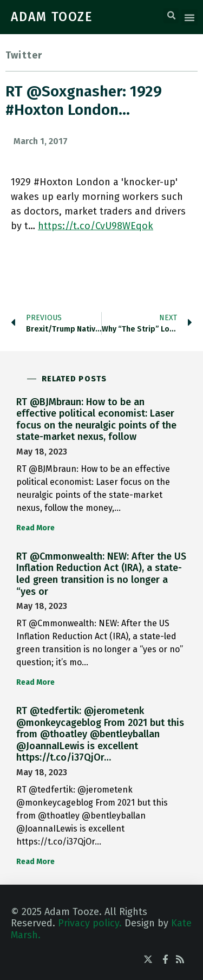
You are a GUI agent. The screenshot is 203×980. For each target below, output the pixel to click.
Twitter (24, 55)
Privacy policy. (90, 923)
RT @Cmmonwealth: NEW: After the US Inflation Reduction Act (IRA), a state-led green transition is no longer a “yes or (101, 574)
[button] (171, 16)
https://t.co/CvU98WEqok (96, 226)
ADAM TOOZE (52, 17)
